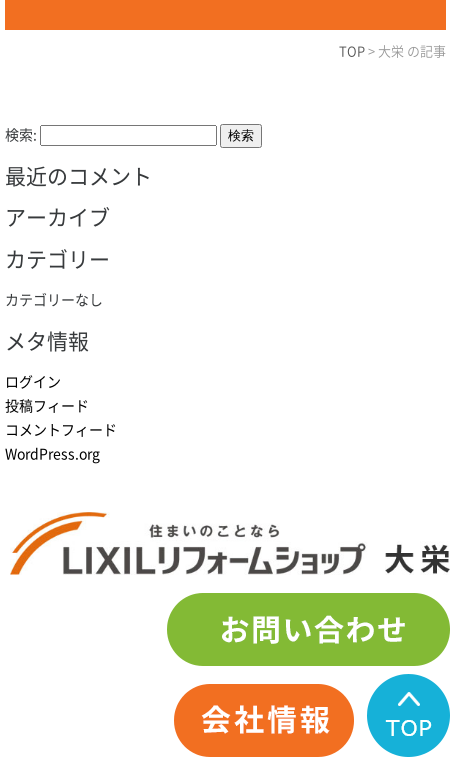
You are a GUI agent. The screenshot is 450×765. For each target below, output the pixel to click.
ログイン (33, 382)
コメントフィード (61, 430)
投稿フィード (47, 406)
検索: (21, 135)
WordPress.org (52, 454)
